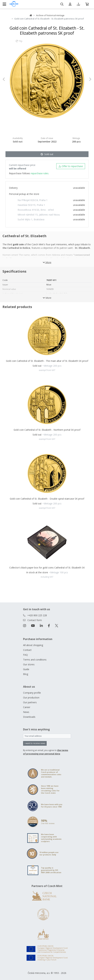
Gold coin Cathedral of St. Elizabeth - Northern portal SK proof (47, 430)
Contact (27, 650)
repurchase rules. (40, 173)
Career (27, 707)
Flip (19, 43)
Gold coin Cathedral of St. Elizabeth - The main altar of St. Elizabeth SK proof (47, 361)
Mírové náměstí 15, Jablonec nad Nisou (39, 215)
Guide (26, 669)
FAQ (25, 655)
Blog (26, 674)
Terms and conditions (35, 660)
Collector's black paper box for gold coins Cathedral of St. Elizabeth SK (47, 568)
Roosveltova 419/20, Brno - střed (36, 210)
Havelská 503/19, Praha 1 (31, 205)
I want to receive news (35, 743)
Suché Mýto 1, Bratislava (31, 219)
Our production (31, 698)
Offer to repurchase (71, 166)
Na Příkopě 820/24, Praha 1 (33, 200)
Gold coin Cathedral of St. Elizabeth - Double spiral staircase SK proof (47, 499)
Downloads (29, 717)
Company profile (32, 693)
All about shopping (33, 645)
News (26, 712)
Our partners (30, 702)
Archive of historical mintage (50, 15)
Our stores (29, 664)
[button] (9, 79)
